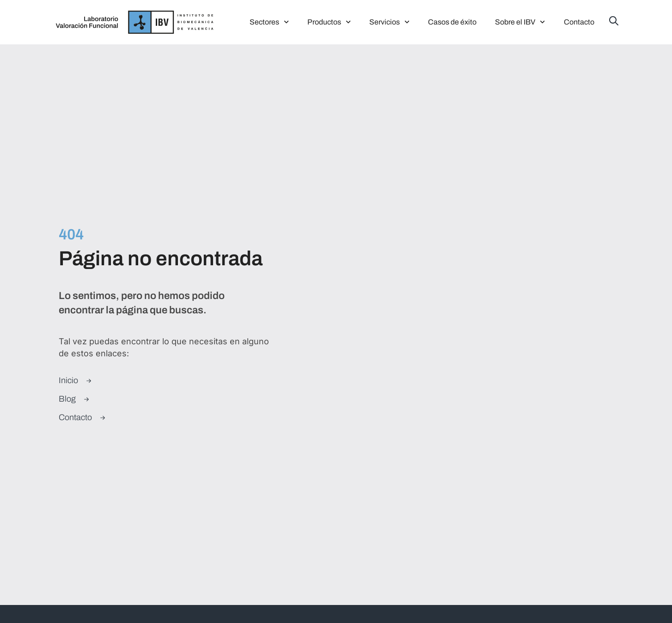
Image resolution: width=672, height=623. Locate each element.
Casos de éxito (452, 22)
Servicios (389, 22)
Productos (329, 22)
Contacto (579, 22)
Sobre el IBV (520, 22)
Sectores (269, 22)
